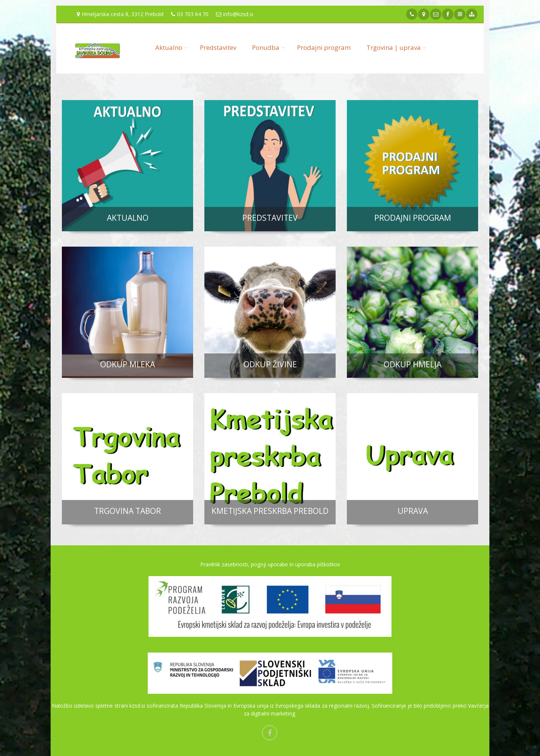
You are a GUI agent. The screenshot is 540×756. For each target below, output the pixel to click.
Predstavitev (218, 47)
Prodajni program (324, 47)
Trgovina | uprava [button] (394, 47)
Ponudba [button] (266, 47)
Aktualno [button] (169, 47)
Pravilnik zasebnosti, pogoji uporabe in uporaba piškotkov (270, 564)
